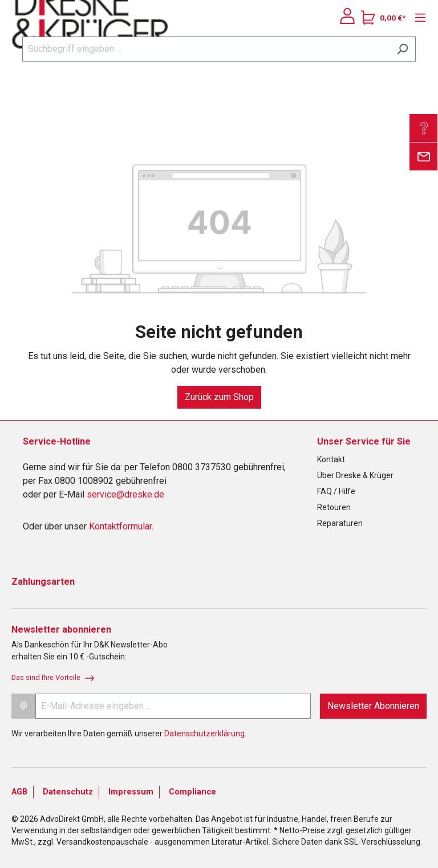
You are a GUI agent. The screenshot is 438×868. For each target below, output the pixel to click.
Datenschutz (68, 792)
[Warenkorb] (383, 18)
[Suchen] (402, 49)
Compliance (192, 792)
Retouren (334, 507)
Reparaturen (340, 523)
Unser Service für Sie (364, 441)
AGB (19, 792)
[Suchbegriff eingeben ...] (206, 49)
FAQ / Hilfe (336, 491)
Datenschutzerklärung (204, 733)
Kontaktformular (120, 526)
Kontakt (331, 459)
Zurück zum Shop (219, 397)
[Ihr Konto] (347, 16)
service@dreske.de (125, 494)
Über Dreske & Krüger (355, 475)
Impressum (131, 792)
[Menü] (417, 18)
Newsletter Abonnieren (373, 706)
